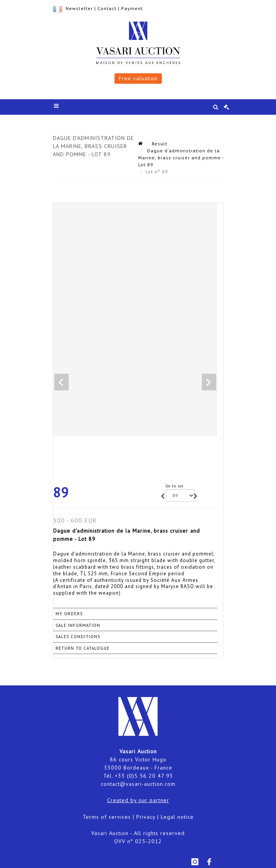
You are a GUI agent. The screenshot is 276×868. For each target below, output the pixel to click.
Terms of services (107, 817)
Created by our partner (138, 800)
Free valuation (138, 78)
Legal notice (177, 817)
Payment (132, 8)
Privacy (146, 817)
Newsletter (79, 8)
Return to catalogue (82, 648)
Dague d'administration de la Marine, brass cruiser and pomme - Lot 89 (181, 158)
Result (160, 144)
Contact (107, 8)
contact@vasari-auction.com (138, 784)
